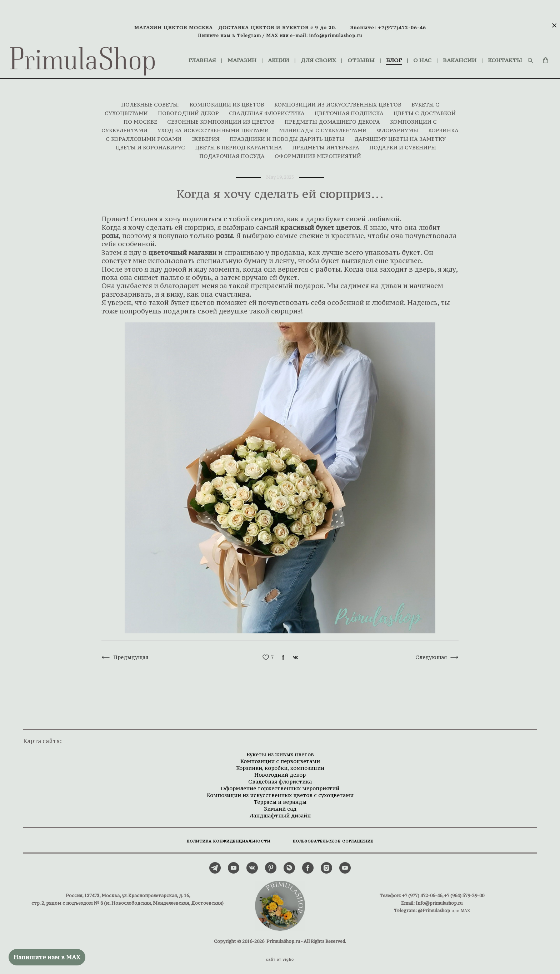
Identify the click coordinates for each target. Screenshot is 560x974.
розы (110, 233)
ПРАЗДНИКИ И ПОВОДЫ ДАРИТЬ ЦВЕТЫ (288, 136)
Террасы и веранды (280, 799)
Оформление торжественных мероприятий (280, 785)
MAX (272, 36)
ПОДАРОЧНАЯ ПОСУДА (233, 153)
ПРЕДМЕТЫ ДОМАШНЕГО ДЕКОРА (333, 118)
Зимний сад (280, 805)
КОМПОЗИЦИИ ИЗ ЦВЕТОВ (228, 101)
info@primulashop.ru (336, 36)
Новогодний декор (280, 772)
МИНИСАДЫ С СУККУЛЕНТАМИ (324, 127)
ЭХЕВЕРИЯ (206, 136)
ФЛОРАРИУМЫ (398, 127)
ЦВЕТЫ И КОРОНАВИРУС (151, 144)
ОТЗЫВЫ (375, 55)
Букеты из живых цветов (280, 751)
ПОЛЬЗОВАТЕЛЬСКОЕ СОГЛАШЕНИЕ (333, 838)
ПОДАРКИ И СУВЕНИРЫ (403, 144)
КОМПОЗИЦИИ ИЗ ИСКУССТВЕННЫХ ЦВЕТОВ (339, 101)
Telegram (249, 36)
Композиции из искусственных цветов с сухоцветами (280, 792)
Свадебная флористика (280, 778)
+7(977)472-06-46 (402, 28)
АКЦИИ (293, 55)
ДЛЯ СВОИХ (333, 55)
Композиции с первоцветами (280, 758)
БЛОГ (408, 55)
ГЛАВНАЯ (217, 55)
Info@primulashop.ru (439, 900)
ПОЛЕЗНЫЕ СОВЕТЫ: (151, 101)
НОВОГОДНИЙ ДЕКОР (189, 110)
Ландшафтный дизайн (280, 812)
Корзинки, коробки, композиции (280, 765)
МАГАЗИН (256, 55)
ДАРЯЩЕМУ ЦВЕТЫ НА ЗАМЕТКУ (400, 136)
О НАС (437, 55)
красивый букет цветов (320, 224)
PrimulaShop (97, 59)
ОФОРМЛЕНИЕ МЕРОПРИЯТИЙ (318, 153)
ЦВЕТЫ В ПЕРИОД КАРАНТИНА (239, 144)
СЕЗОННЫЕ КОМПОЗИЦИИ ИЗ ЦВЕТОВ (222, 118)
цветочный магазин (182, 249)
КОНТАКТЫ (220, 63)
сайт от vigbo (280, 957)
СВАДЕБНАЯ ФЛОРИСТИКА (267, 110)
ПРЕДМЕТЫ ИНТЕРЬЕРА (326, 144)
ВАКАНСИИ (474, 55)
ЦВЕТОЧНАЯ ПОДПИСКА (350, 110)
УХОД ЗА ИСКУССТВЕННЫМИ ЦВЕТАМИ (214, 127)
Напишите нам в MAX (47, 957)
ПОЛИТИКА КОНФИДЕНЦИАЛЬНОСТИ (229, 838)
